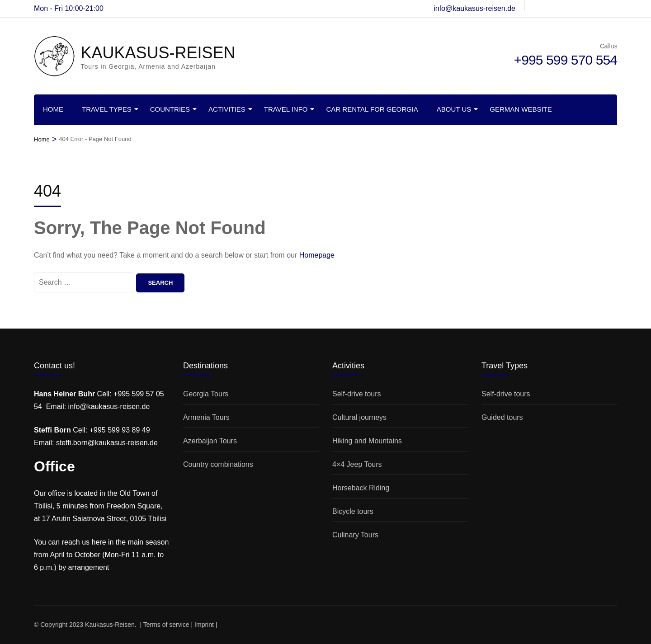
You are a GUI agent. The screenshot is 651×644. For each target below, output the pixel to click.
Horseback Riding (361, 488)
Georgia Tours (206, 394)
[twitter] (583, 5)
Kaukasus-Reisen (110, 625)
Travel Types (107, 109)
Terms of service (166, 625)
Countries (170, 109)
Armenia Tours (206, 417)
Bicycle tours (353, 511)
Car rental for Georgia (372, 109)
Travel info (286, 109)
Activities (227, 109)
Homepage (317, 255)
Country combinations (218, 464)
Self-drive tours (357, 394)
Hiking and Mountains (367, 441)
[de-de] (537, 5)
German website (521, 109)
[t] (568, 5)
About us (454, 109)
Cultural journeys (359, 417)
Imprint (204, 625)
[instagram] (552, 5)
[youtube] (599, 5)
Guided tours (502, 417)
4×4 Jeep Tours (357, 464)
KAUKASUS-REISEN (158, 53)
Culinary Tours (355, 535)
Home (53, 109)
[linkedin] (614, 5)
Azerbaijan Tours (210, 441)
